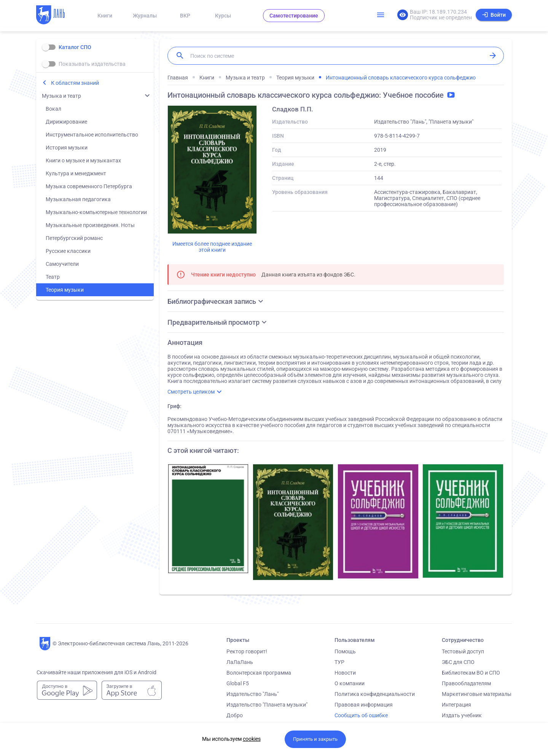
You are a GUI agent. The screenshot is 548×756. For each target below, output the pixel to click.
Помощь (345, 651)
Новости (345, 673)
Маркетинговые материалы (477, 694)
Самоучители (62, 264)
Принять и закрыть (315, 739)
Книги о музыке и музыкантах (83, 160)
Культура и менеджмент (76, 173)
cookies (252, 739)
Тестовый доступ (463, 651)
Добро (235, 715)
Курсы (223, 16)
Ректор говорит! (247, 651)
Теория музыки (65, 290)
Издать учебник (462, 715)
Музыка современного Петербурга (89, 186)
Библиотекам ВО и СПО (471, 673)
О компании (350, 683)
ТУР (339, 662)
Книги (105, 16)
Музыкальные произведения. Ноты (90, 225)
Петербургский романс (74, 238)
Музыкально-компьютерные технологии (96, 212)
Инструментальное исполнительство (92, 135)
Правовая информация (364, 705)
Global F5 (238, 683)
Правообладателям (466, 683)
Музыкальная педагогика (78, 199)
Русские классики (68, 251)
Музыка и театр (61, 96)
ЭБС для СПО (458, 662)
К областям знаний (75, 83)
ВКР (185, 16)
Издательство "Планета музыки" (267, 705)
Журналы (145, 16)
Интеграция (456, 705)
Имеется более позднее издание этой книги (212, 247)
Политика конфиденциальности (375, 694)
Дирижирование (66, 122)
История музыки (67, 148)
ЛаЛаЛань (240, 662)
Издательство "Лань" (252, 694)
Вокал (53, 109)
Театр (53, 277)
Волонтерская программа (259, 673)
